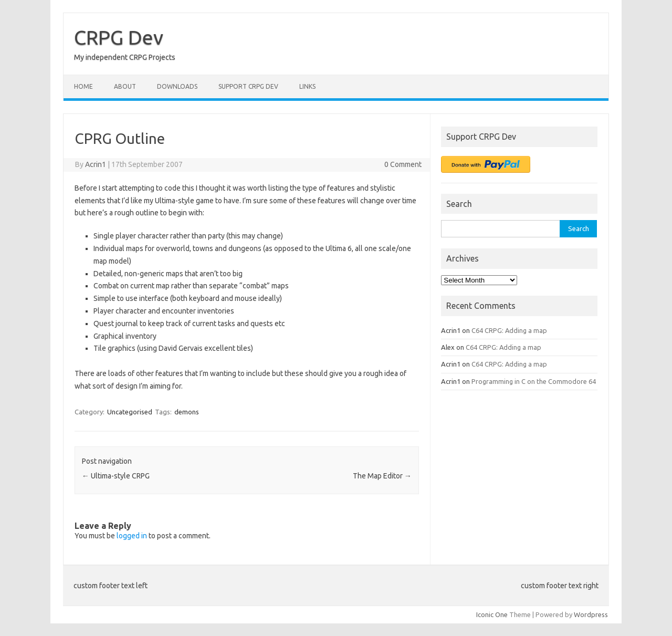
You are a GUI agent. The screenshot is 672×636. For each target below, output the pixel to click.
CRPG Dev (119, 37)
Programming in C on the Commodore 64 (534, 381)
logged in (132, 536)
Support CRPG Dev (248, 86)
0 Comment (403, 164)
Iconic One (492, 614)
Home (83, 86)
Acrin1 (96, 164)
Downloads (177, 86)
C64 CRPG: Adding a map (509, 330)
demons (187, 412)
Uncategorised (130, 412)
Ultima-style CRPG (116, 476)
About (125, 86)
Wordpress (591, 614)
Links (307, 86)
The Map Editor (382, 476)
